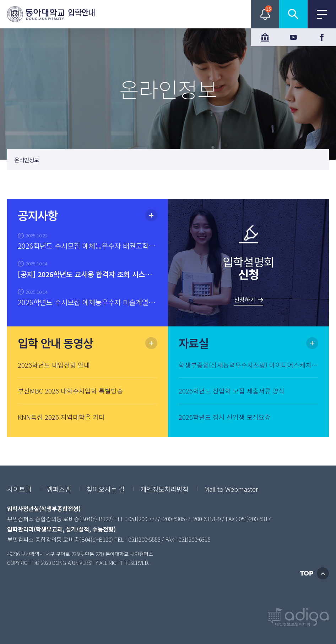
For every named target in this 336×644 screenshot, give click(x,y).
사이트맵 (19, 489)
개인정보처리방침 (164, 489)
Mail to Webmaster (231, 489)
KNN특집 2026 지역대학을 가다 (61, 417)
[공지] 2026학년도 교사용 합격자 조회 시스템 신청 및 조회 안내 (88, 274)
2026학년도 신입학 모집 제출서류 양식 (232, 391)
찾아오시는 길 (106, 489)
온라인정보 (27, 160)
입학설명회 (248, 279)
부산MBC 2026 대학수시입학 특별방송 (70, 391)
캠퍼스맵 (59, 489)
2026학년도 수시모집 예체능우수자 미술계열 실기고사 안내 (88, 302)
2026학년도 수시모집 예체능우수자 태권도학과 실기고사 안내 (88, 246)
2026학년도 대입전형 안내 (54, 365)
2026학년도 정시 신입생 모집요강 (225, 417)
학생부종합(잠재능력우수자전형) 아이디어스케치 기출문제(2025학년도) (248, 365)
